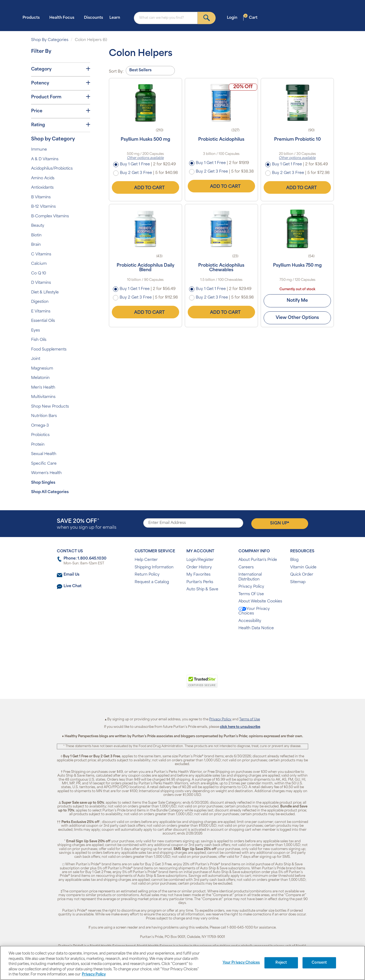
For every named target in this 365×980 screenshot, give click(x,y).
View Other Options (297, 318)
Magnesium (42, 369)
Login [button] (234, 18)
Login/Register (200, 560)
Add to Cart (145, 187)
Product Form (61, 97)
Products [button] (33, 18)
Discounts (93, 18)
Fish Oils (39, 340)
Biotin (36, 235)
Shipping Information (154, 567)
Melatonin (40, 378)
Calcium (39, 264)
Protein (38, 445)
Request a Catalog (152, 582)
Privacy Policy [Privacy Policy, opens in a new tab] (94, 975)
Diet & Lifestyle (45, 292)
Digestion (40, 302)
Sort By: (116, 72)
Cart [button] (250, 18)
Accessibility (250, 621)
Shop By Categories (50, 40)
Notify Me (297, 301)
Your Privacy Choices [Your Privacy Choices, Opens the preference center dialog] (241, 963)
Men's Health (43, 388)
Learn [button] (116, 18)
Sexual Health (44, 454)
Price (61, 111)
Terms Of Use (251, 594)
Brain (36, 245)
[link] (161, 684)
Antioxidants (42, 188)
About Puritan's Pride (258, 560)
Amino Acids (43, 178)
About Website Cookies (260, 601)
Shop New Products (50, 407)
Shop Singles (43, 483)
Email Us (71, 575)
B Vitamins (41, 197)
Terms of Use (250, 720)
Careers (246, 567)
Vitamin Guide (303, 567)
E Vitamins (41, 312)
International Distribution (250, 577)
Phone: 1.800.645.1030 (85, 559)
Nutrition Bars (44, 416)
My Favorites (198, 575)
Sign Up (280, 523)
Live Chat (73, 586)
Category (61, 69)
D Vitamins (41, 283)
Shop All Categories (50, 492)
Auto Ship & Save (202, 589)
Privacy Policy (251, 587)
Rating (61, 125)
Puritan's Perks (200, 582)
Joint (36, 359)
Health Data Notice (256, 628)
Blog (294, 560)
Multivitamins (43, 397)
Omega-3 (40, 426)
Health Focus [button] (63, 18)
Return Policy (147, 575)
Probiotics (40, 435)
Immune (39, 150)
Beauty (38, 226)
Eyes (36, 331)
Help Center (146, 560)
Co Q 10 (39, 273)
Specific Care (44, 464)
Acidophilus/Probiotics (52, 169)
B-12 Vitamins (43, 207)
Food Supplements (49, 350)
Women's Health (46, 473)
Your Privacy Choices (254, 611)
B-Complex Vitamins (50, 216)
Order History (199, 567)
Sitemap (298, 582)
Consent (319, 963)
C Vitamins (41, 254)
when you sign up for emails (87, 524)
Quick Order (302, 575)
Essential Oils (43, 321)
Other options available (145, 158)
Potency (61, 83)
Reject (281, 963)
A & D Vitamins (45, 159)
